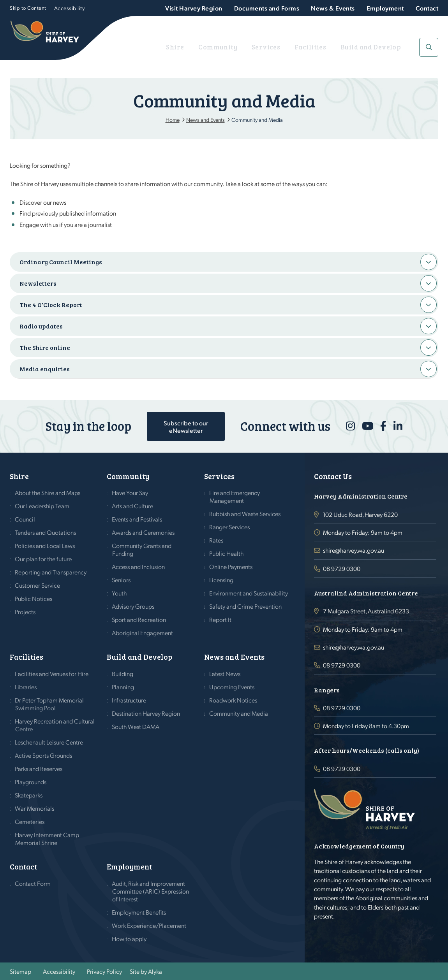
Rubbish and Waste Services (245, 514)
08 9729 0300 (342, 568)
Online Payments (231, 566)
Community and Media (239, 713)
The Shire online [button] (45, 347)
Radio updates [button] (41, 326)
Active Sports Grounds (44, 755)
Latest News (225, 674)
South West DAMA (136, 726)
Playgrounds (31, 782)
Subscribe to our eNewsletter (186, 427)
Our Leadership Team (42, 506)
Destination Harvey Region (146, 713)
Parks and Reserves (39, 768)
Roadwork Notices (233, 700)
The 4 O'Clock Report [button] (51, 305)
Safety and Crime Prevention (246, 606)
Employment (385, 8)
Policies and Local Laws (45, 545)
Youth (119, 593)
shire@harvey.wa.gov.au (354, 550)
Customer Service (38, 585)
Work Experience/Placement (149, 925)
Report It (220, 619)
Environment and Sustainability (249, 593)
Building (123, 674)
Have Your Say (130, 493)
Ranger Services (230, 527)
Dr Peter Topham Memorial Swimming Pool (49, 704)
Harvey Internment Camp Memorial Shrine (47, 839)
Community (256, 47)
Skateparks (29, 795)
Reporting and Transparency (51, 572)
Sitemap (20, 971)
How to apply (129, 939)
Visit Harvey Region (194, 8)
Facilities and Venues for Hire (52, 674)
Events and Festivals (137, 519)
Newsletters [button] (38, 283)
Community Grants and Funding (142, 549)
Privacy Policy (104, 971)
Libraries (26, 687)
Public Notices (34, 598)
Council (25, 519)
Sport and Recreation (139, 619)
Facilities (330, 47)
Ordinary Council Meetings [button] (61, 262)
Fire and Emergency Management (235, 496)
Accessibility (70, 8)
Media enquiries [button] (45, 369)
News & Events (333, 8)
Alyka (155, 971)
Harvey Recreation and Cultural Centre (55, 725)
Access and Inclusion (138, 566)
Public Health (227, 553)
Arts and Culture (133, 506)
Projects (25, 612)
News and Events (234, 657)
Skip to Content (28, 8)
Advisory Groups (133, 606)
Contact (427, 8)
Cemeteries (30, 821)
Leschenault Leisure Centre (49, 742)
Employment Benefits (139, 912)
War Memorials (35, 808)
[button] (429, 47)
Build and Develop (380, 47)
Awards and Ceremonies (143, 532)
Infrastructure (129, 700)
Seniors (121, 580)
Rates (216, 540)
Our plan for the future (43, 559)
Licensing (221, 580)
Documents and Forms (267, 8)
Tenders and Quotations (46, 532)
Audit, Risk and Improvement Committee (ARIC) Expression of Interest (151, 891)
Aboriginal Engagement (143, 633)
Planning (123, 687)
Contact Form (33, 883)
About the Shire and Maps (48, 493)
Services (294, 47)
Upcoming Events (232, 687)
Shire (222, 47)
